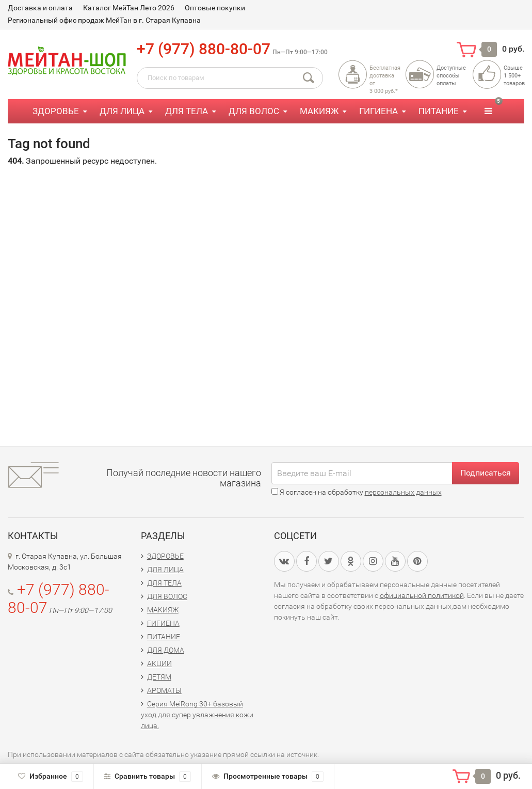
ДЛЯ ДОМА (166, 650)
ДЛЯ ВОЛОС (254, 111)
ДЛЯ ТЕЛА (187, 111)
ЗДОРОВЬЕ (56, 111)
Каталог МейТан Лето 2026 (129, 8)
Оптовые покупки (215, 8)
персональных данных (403, 492)
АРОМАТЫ (164, 690)
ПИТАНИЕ (439, 111)
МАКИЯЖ (319, 111)
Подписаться (486, 473)
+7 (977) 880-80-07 (204, 49)
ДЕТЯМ (159, 677)
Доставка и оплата (40, 8)
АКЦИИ (159, 664)
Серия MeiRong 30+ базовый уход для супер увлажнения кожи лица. (197, 715)
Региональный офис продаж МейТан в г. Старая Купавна (104, 20)
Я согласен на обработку (357, 492)
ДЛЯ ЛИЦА (122, 111)
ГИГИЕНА (378, 111)
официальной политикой (422, 595)
